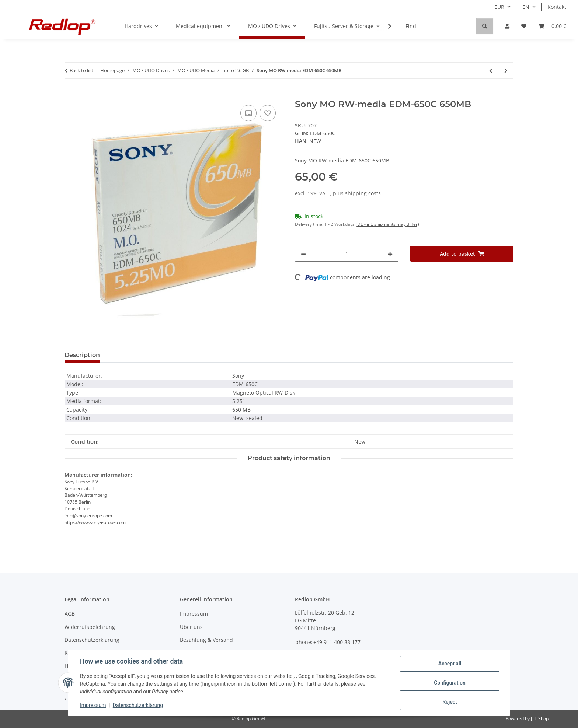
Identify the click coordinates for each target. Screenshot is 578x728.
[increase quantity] (390, 254)
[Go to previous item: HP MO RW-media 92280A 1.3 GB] (491, 71)
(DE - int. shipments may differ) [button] (387, 224)
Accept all (450, 664)
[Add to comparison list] (248, 113)
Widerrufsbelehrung (90, 627)
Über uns (191, 627)
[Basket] (552, 26)
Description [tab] (82, 355)
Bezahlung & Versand (206, 640)
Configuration (450, 683)
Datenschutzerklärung (138, 705)
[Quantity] (347, 254)
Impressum (93, 705)
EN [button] (526, 7)
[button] (507, 26)
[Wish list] (524, 26)
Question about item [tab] (143, 355)
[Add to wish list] (268, 113)
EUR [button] (499, 7)
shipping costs (363, 193)
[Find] (438, 26)
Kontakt (557, 7)
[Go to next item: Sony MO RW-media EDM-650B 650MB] (506, 71)
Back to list (81, 70)
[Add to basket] (70, 95)
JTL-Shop (540, 719)
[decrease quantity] (303, 254)
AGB (70, 614)
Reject (450, 702)
